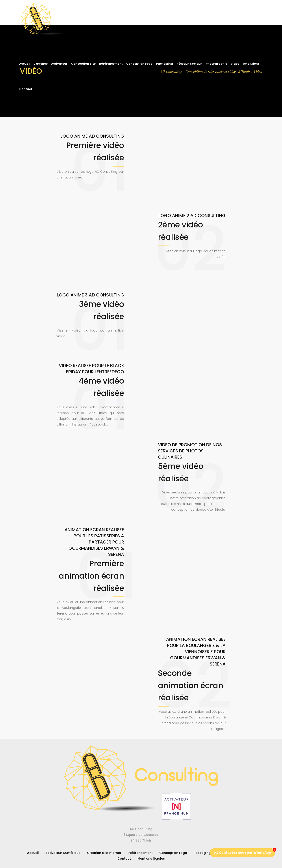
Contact (124, 859)
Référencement (140, 853)
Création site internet (104, 853)
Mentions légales (151, 859)
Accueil (33, 853)
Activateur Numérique (63, 853)
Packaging (202, 853)
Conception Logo (173, 853)
